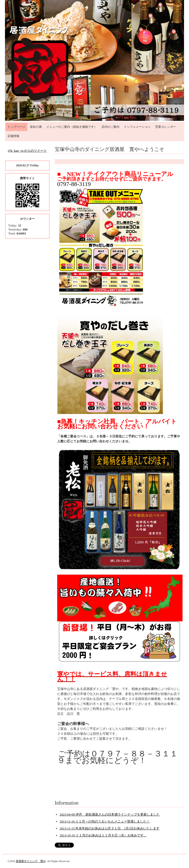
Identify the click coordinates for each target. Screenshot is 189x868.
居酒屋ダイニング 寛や (31, 861)
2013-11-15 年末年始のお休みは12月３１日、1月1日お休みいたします (110, 828)
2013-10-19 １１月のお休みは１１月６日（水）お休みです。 (103, 835)
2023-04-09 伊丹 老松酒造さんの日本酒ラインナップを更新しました (110, 814)
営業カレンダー (166, 127)
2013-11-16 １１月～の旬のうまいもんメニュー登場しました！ (105, 821)
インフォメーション (137, 127)
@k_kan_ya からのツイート (27, 151)
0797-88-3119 (74, 184)
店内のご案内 (110, 127)
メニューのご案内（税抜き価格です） (72, 127)
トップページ (16, 127)
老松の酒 (36, 127)
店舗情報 (13, 136)
